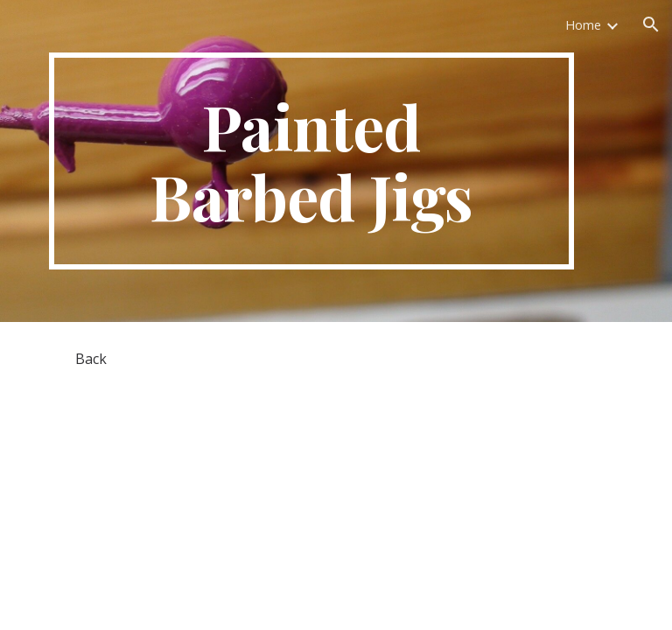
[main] (311, 161)
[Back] (91, 359)
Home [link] (583, 24)
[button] (651, 24)
